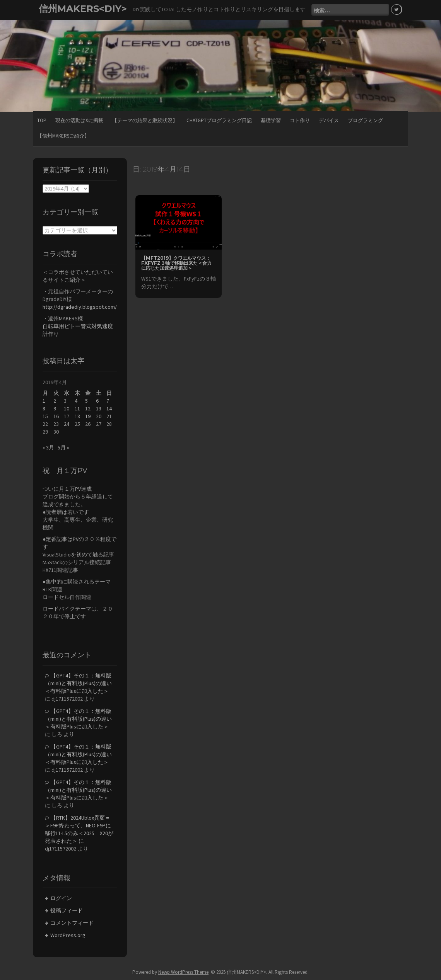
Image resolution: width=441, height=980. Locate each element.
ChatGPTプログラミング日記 (219, 120)
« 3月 (48, 447)
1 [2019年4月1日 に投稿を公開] (44, 401)
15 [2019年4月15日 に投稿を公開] (45, 416)
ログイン (61, 898)
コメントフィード (72, 923)
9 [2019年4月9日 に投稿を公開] (55, 408)
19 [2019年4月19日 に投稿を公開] (88, 416)
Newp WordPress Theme (183, 972)
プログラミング (365, 120)
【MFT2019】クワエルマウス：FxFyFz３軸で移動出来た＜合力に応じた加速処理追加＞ (176, 263)
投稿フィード (67, 910)
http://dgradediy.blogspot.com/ (80, 307)
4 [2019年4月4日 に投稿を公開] (76, 401)
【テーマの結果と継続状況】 (145, 120)
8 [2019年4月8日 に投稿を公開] (44, 408)
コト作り (300, 120)
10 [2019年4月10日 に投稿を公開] (67, 408)
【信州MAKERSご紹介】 (63, 136)
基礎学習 (271, 120)
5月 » (63, 447)
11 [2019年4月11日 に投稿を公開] (77, 408)
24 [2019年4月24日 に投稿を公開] (67, 424)
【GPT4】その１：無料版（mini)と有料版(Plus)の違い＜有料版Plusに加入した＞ (78, 683)
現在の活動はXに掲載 (79, 120)
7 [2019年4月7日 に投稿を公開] (108, 401)
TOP (42, 120)
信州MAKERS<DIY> (83, 9)
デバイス (329, 120)
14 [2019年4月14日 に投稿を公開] (109, 408)
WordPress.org (68, 935)
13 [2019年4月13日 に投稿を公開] (99, 408)
